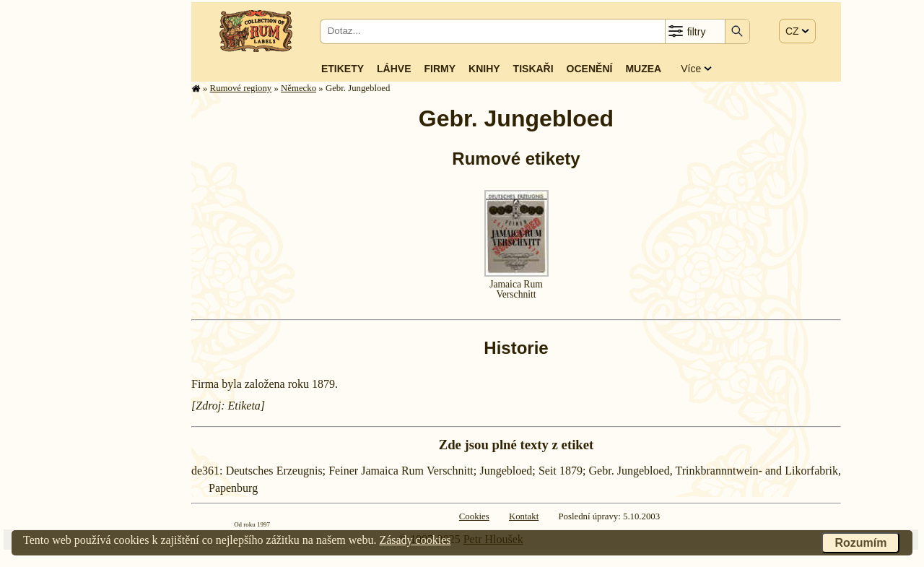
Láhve (394, 69)
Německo (298, 88)
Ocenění (590, 69)
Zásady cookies (415, 540)
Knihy (484, 69)
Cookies (474, 516)
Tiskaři (533, 69)
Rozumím (860, 543)
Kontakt (524, 516)
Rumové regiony (241, 88)
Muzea (643, 69)
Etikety (343, 69)
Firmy (440, 69)
